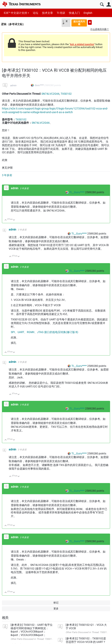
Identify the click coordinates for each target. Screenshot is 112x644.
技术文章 (48, 13)
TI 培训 (61, 13)
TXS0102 (66, 94)
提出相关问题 (79, 23)
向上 (6, 220)
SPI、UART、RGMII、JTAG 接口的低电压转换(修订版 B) (45, 332)
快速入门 (74, 13)
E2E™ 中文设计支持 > (16, 13)
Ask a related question (82, 44)
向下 (14, 220)
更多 (65, 22)
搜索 (102, 5)
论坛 (36, 13)
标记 (56, 603)
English (88, 13)
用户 (109, 5)
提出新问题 (90, 22)
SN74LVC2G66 (50, 94)
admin (13, 85)
